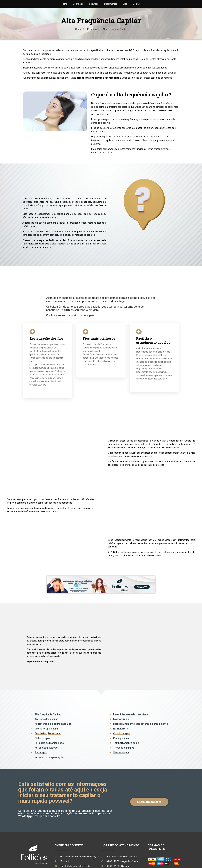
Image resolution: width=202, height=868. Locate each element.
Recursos (94, 4)
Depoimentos (111, 4)
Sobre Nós (78, 4)
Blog (125, 4)
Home (64, 4)
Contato (137, 4)
